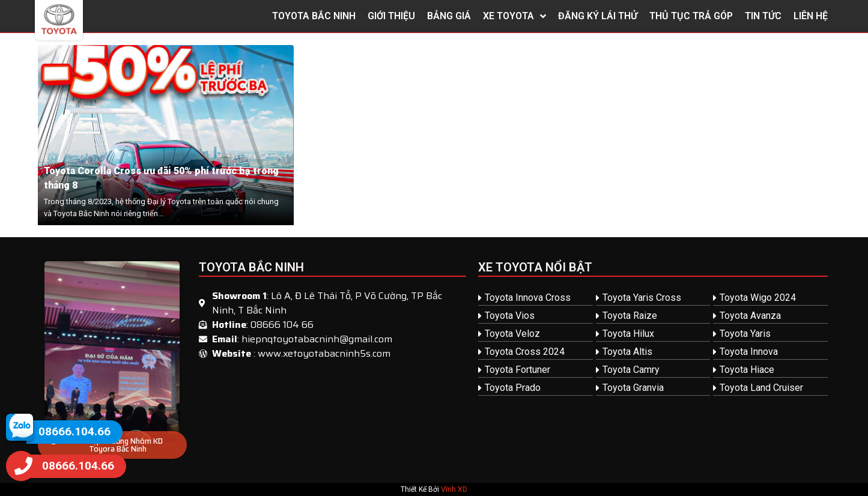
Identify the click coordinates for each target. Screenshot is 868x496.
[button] (112, 445)
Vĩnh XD (454, 489)
